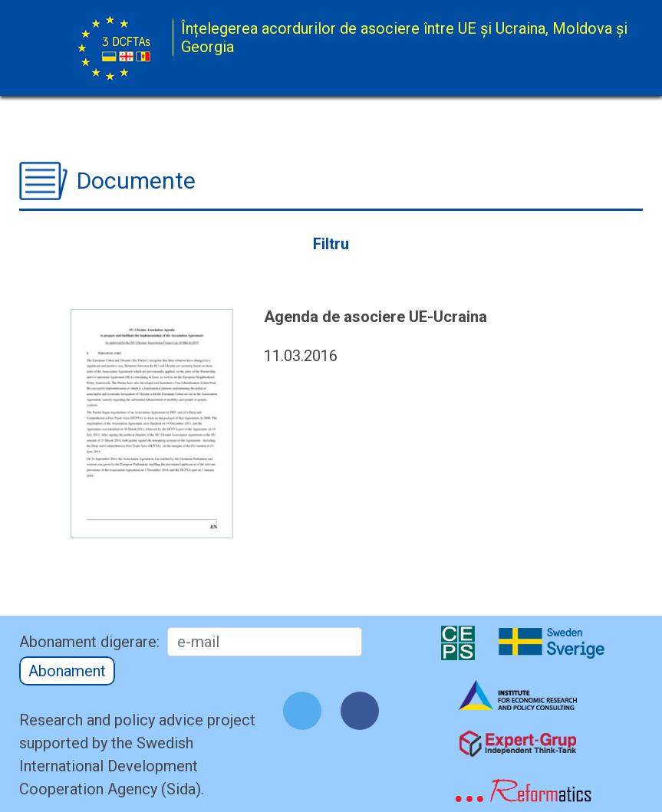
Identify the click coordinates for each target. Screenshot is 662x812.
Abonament (67, 671)
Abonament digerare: (89, 642)
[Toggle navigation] (576, 49)
